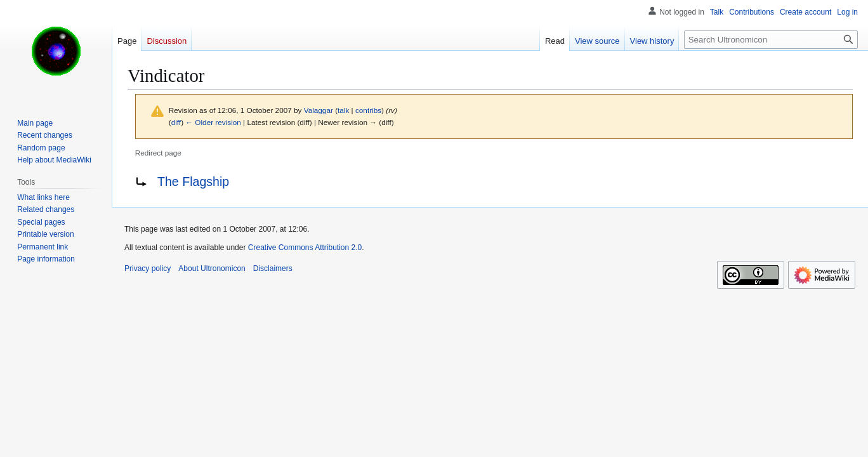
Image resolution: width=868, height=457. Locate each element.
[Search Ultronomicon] (771, 40)
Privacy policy (148, 268)
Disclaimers (273, 268)
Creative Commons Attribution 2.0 (305, 248)
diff (176, 122)
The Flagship (193, 182)
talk (343, 110)
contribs (368, 110)
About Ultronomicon (212, 268)
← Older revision (213, 122)
